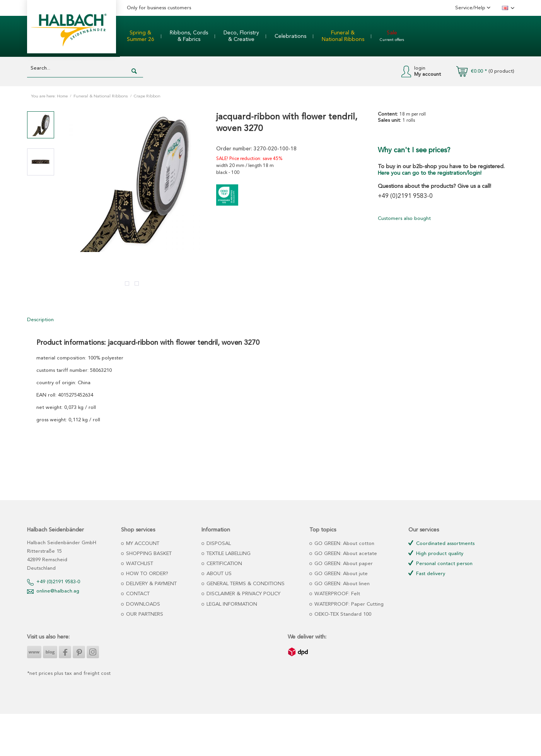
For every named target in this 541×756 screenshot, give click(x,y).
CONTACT (137, 594)
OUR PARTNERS (144, 614)
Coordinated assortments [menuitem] (441, 543)
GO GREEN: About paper (343, 564)
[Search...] (85, 69)
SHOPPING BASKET (148, 554)
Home (62, 96)
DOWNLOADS (142, 604)
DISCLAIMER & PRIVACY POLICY (243, 594)
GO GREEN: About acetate (345, 554)
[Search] (134, 72)
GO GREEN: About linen (341, 584)
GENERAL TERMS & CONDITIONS (245, 584)
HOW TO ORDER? (146, 574)
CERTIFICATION (224, 564)
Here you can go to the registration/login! (430, 173)
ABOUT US (218, 574)
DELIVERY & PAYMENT (151, 584)
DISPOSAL (218, 544)
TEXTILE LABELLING (228, 554)
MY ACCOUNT (142, 544)
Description (40, 320)
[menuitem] (141, 36)
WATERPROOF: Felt (336, 594)
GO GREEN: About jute (340, 574)
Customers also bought (404, 219)
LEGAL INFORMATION (231, 604)
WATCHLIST (139, 564)
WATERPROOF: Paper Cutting (348, 604)
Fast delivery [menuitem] (427, 573)
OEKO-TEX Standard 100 (342, 614)
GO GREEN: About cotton (344, 544)
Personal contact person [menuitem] (440, 563)
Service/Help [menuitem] (471, 8)
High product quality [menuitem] (436, 553)
